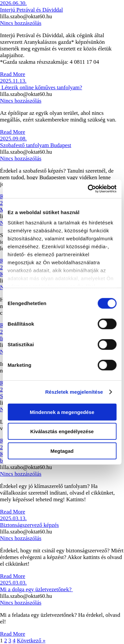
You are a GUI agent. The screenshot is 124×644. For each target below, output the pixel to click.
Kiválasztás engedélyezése (62, 431)
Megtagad (62, 451)
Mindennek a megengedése (62, 412)
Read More (13, 74)
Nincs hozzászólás (21, 23)
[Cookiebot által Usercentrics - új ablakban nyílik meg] (88, 189)
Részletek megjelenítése (74, 392)
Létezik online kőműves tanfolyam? (41, 87)
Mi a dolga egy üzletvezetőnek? (36, 589)
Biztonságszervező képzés (29, 525)
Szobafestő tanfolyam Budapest (36, 145)
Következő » (31, 641)
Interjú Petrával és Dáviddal (31, 10)
